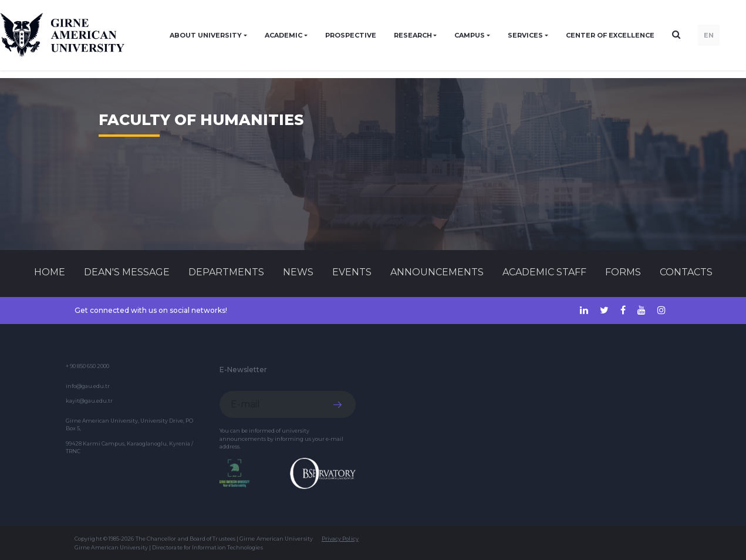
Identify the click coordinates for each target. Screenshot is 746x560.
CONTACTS (686, 272)
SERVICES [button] (525, 35)
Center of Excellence (610, 35)
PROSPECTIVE (351, 35)
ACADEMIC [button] (283, 35)
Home (50, 272)
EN (709, 35)
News (298, 272)
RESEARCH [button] (413, 35)
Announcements (437, 272)
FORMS (623, 272)
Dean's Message (127, 272)
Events (352, 272)
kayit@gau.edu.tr (89, 401)
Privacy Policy (340, 539)
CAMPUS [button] (470, 35)
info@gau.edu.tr (88, 386)
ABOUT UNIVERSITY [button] (206, 35)
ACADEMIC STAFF (544, 272)
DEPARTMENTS (226, 272)
